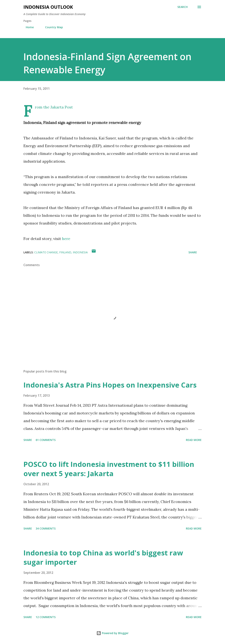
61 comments (46, 440)
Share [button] (193, 252)
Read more (194, 440)
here (66, 239)
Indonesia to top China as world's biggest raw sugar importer (103, 557)
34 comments (46, 528)
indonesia (80, 252)
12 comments (46, 617)
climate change (46, 252)
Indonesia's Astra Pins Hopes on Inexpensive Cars (110, 385)
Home (27, 27)
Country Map (52, 27)
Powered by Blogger (112, 633)
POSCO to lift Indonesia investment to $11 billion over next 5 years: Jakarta (109, 469)
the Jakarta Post (58, 107)
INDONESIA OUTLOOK (48, 7)
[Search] (182, 7)
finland (65, 252)
